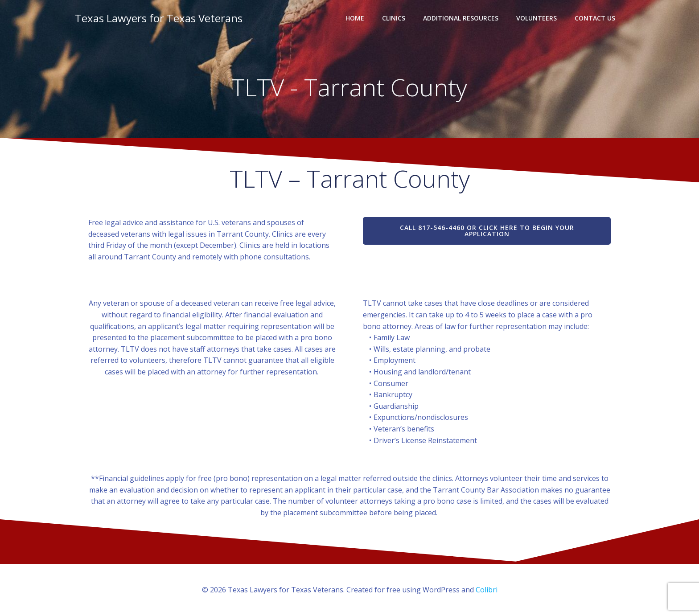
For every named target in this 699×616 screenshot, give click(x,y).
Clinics (394, 18)
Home (355, 18)
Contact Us (595, 18)
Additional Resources (461, 18)
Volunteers (537, 18)
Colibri (487, 590)
